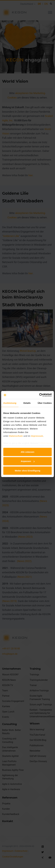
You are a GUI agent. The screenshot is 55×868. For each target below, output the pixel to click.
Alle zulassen (27, 452)
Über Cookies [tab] (45, 403)
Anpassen (28, 461)
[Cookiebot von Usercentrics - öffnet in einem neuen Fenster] (39, 395)
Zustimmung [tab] (10, 403)
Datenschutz (16, 436)
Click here (46, 443)
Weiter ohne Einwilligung (27, 470)
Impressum (37, 436)
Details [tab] (27, 403)
